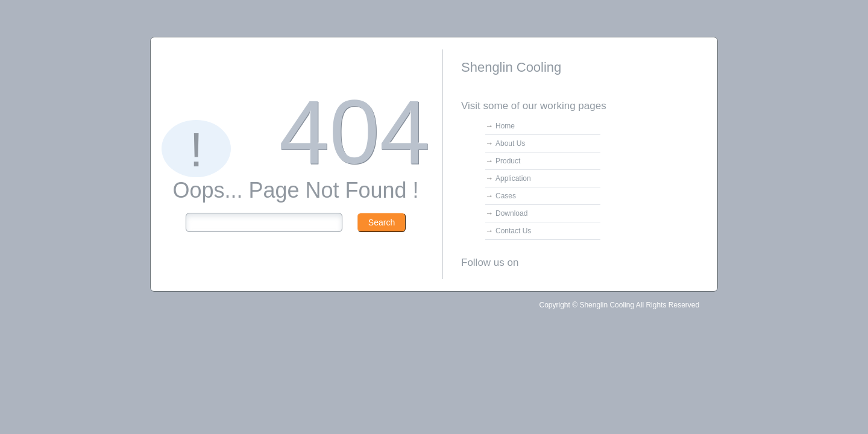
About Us (510, 143)
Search (382, 222)
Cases (506, 196)
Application (513, 178)
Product (508, 161)
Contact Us (513, 231)
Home (505, 126)
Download (511, 213)
